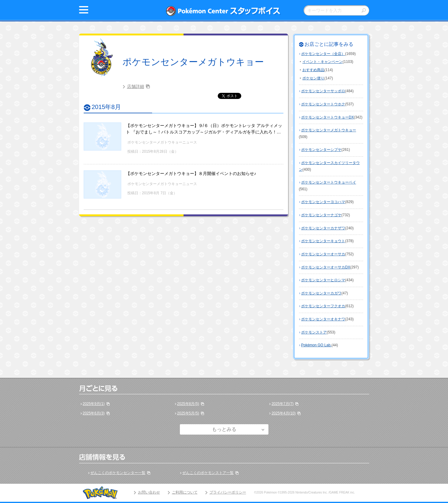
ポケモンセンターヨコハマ (323, 202)
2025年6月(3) (94, 413)
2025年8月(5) (188, 404)
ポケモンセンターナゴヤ (321, 215)
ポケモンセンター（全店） (323, 54)
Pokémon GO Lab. (316, 345)
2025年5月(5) (188, 413)
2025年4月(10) (284, 413)
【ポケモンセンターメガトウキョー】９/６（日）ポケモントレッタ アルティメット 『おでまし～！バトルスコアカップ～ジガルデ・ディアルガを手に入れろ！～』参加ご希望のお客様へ (204, 132)
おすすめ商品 (313, 70)
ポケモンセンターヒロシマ (323, 280)
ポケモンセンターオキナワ (323, 319)
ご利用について (185, 492)
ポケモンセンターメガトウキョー (193, 62)
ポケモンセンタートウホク (323, 104)
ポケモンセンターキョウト (323, 241)
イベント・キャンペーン (322, 62)
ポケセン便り (313, 78)
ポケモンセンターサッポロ (323, 91)
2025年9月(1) (94, 404)
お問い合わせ (149, 492)
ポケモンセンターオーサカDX (326, 267)
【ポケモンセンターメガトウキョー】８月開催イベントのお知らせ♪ (191, 173)
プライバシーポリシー (228, 492)
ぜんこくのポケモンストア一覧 (208, 473)
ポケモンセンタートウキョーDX (328, 117)
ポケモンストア (314, 332)
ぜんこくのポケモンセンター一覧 (118, 473)
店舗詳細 (136, 86)
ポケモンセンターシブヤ (321, 150)
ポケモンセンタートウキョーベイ (329, 182)
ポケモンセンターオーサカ (323, 254)
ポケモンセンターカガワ (321, 293)
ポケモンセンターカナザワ (323, 228)
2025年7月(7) (282, 404)
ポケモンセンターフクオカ (323, 306)
